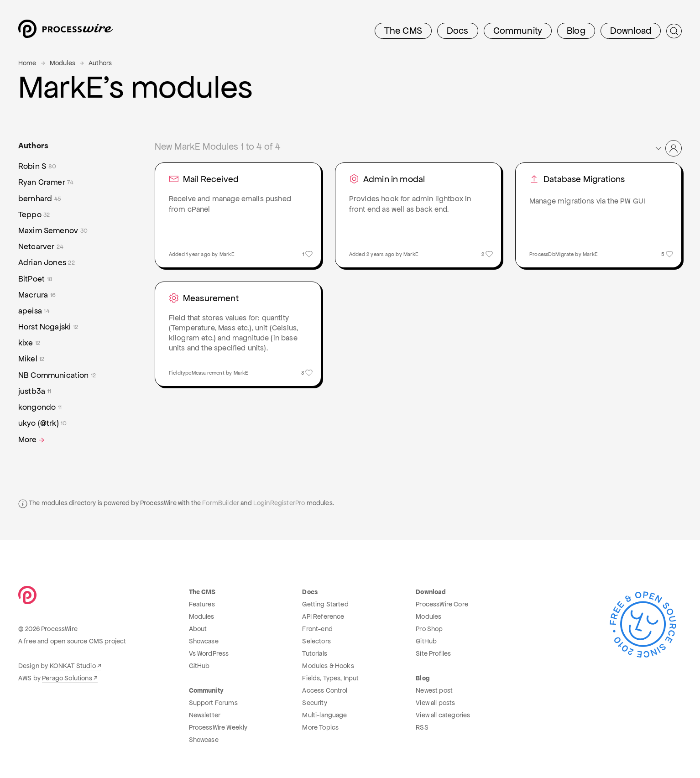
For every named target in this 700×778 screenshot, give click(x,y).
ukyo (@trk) (43, 423)
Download (631, 31)
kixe (29, 343)
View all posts (435, 703)
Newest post (434, 690)
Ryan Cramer (46, 182)
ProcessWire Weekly (218, 727)
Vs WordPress (209, 653)
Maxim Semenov (53, 231)
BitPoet (35, 279)
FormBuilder (221, 503)
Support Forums (213, 703)
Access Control (325, 690)
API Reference (323, 616)
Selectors (316, 641)
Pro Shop (429, 629)
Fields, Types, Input (330, 678)
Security (314, 703)
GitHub (199, 666)
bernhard (40, 199)
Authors (100, 63)
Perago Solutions (67, 678)
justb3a (35, 391)
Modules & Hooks (328, 666)
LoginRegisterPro (279, 503)
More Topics (320, 727)
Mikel (31, 359)
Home (27, 63)
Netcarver (41, 247)
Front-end (317, 629)
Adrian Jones (47, 263)
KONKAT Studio (73, 666)
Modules (63, 63)
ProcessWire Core (442, 604)
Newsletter (205, 715)
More (32, 440)
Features (202, 604)
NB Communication (57, 375)
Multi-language (324, 715)
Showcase (204, 641)
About (198, 629)
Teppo (34, 215)
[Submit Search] (674, 31)
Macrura (37, 295)
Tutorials (314, 653)
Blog (576, 31)
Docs (458, 31)
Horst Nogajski (48, 327)
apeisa (34, 311)
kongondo (40, 407)
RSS (422, 727)
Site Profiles (433, 653)
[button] (668, 148)
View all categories (443, 715)
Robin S (37, 166)
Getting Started (325, 604)
